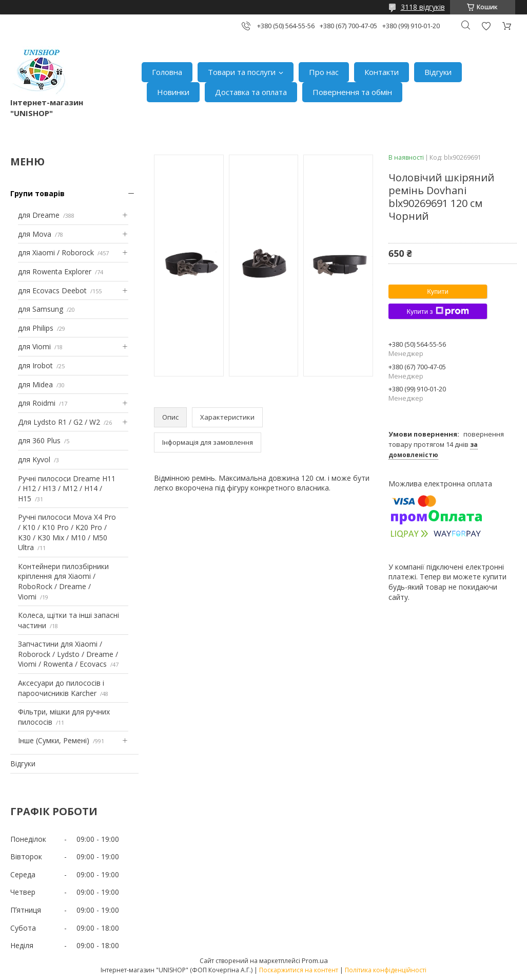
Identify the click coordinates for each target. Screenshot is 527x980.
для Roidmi (37, 403)
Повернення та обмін (352, 92)
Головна (167, 72)
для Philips (36, 328)
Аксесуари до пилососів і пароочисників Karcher (61, 688)
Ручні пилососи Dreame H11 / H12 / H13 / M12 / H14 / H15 (67, 488)
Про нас (324, 72)
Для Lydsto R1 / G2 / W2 (59, 422)
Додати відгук (486, 26)
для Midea (35, 384)
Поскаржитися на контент (299, 970)
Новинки (173, 92)
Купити (438, 291)
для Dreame (39, 215)
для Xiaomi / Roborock (56, 252)
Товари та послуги (242, 72)
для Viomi (34, 346)
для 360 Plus (39, 440)
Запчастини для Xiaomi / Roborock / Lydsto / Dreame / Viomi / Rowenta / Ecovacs (68, 654)
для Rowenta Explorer (55, 271)
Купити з (437, 311)
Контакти (382, 72)
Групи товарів (37, 193)
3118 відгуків (423, 7)
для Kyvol (34, 459)
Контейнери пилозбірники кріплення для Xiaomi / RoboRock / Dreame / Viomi (63, 581)
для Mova (35, 234)
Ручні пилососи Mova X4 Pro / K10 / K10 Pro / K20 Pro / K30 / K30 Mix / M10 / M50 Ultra (67, 532)
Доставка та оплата (251, 92)
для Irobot (35, 365)
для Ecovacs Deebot (52, 290)
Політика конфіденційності (386, 970)
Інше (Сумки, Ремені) (54, 740)
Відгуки (438, 72)
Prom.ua (315, 960)
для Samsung (41, 309)
